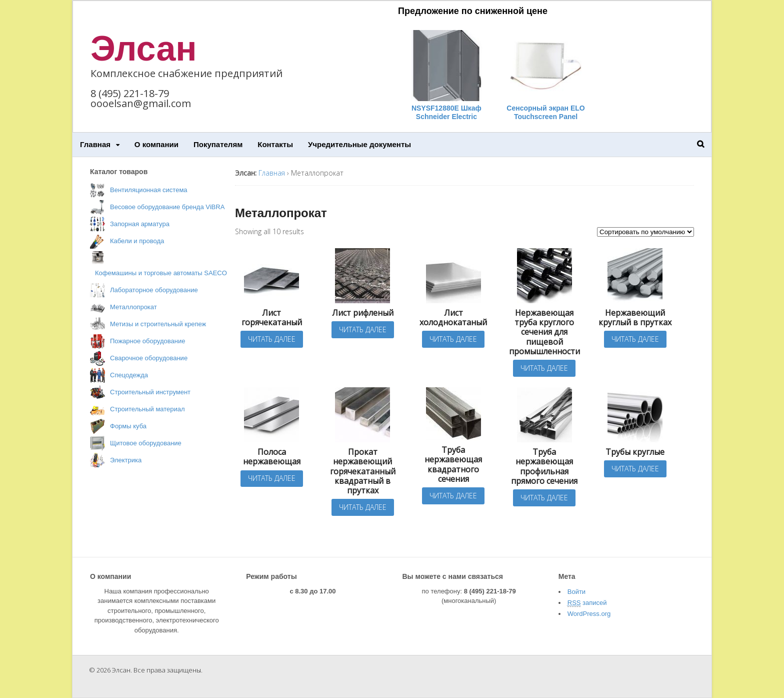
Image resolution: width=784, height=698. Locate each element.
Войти (576, 592)
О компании (156, 144)
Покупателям (218, 144)
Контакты (275, 144)
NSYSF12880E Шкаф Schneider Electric (446, 112)
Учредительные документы (359, 144)
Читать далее (272, 339)
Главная (95, 144)
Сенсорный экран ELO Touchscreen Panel (545, 112)
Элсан (144, 49)
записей (587, 603)
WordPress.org (589, 614)
